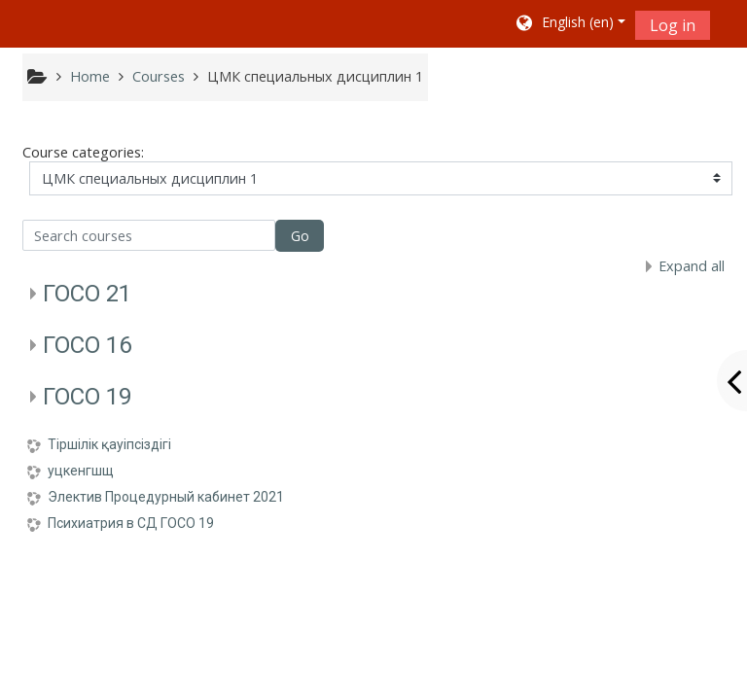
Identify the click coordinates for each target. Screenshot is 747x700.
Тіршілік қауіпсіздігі (109, 444)
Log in (673, 25)
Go (300, 236)
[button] (569, 24)
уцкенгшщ (81, 471)
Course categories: (83, 152)
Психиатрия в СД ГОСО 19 (131, 523)
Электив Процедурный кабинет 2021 (166, 497)
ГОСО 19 (87, 397)
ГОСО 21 (87, 294)
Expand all (692, 266)
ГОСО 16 (87, 345)
